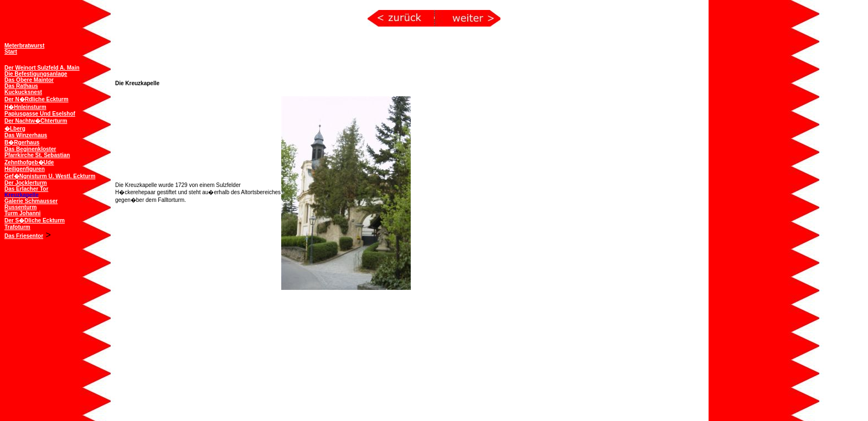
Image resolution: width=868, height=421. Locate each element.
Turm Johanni (22, 212)
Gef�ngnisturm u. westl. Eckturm (50, 175)
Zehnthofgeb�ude (29, 161)
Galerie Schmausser (31, 200)
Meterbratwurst (24, 45)
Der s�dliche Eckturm (35, 219)
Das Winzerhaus (26, 134)
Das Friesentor (24, 235)
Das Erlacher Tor (26, 188)
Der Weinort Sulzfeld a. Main (42, 67)
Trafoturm (17, 226)
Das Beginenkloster (30, 148)
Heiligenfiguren (25, 168)
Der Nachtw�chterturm (36, 120)
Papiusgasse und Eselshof (40, 113)
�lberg (15, 128)
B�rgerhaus (22, 141)
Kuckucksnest (23, 91)
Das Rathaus (21, 85)
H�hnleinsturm (25, 106)
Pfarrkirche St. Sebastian (37, 154)
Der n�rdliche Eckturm (37, 98)
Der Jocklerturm (26, 182)
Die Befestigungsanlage (36, 73)
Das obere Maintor (29, 79)
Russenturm (20, 206)
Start (11, 51)
